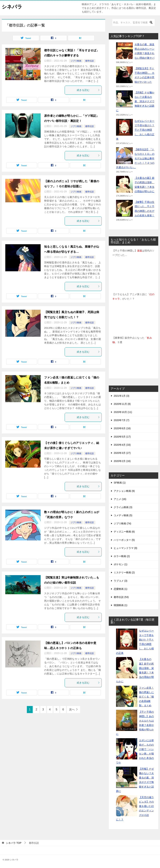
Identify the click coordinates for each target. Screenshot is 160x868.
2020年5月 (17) (122, 437)
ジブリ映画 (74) (122, 523)
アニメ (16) (120, 499)
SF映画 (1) (120, 483)
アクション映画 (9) (124, 491)
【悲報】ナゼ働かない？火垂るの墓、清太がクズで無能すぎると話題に (135, 101)
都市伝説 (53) (121, 597)
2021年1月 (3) (122, 396)
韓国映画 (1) (121, 605)
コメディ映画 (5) (123, 515)
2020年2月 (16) (122, 461)
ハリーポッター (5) (124, 540)
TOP (14, 843)
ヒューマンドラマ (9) (125, 548)
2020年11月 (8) (122, 404)
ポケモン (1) (121, 564)
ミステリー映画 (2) (124, 572)
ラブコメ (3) (121, 581)
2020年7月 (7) (122, 420)
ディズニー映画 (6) (124, 532)
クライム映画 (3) (123, 507)
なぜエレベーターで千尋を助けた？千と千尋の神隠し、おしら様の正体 (135, 130)
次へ (72, 709)
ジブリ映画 (76, 61)
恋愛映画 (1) (121, 589)
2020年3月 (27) (122, 453)
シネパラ (13, 6)
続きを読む (88, 90)
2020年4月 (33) (122, 445)
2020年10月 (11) (123, 412)
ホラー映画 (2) (122, 556)
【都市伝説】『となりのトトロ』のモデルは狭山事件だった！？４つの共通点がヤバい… (135, 158)
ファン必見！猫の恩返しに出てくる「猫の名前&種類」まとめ (146, 697)
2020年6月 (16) (122, 428)
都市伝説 (90, 61)
